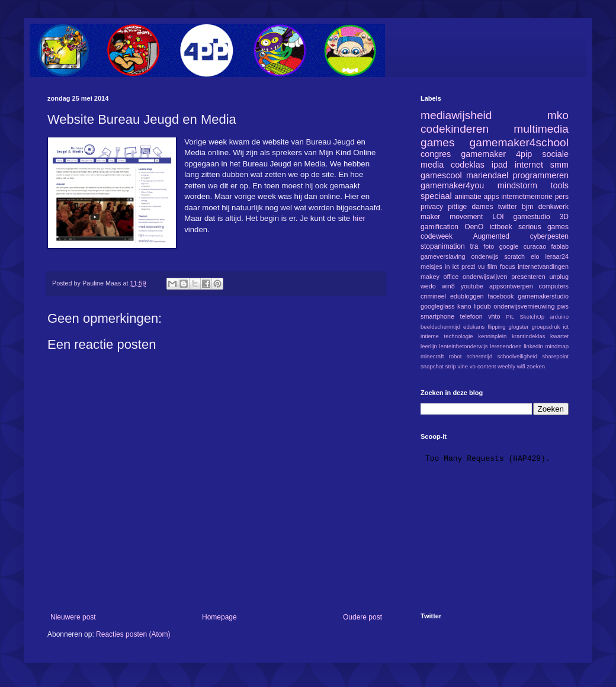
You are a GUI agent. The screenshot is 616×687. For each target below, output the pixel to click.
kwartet (559, 336)
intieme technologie (447, 336)
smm (559, 165)
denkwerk (554, 207)
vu (481, 267)
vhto (494, 316)
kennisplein (492, 336)
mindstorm (517, 185)
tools (560, 185)
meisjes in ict (440, 267)
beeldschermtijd (440, 327)
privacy (432, 207)
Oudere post (362, 617)
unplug (559, 277)
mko (558, 115)
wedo (428, 286)
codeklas (468, 165)
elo (535, 256)
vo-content (483, 366)
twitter (508, 207)
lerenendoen (506, 346)
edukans (474, 327)
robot (455, 356)
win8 (448, 286)
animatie (468, 197)
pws (563, 306)
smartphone (437, 316)
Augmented (491, 236)
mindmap (557, 346)
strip (451, 366)
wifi (521, 366)
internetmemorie (527, 197)
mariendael (487, 175)
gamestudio (532, 217)
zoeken (536, 366)
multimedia (541, 129)
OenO (474, 227)
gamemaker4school (519, 142)
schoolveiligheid (517, 356)
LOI (498, 217)
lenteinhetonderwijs (463, 346)
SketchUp (532, 317)
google (509, 246)
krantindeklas (529, 336)
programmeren (541, 175)
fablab (560, 246)
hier (359, 218)
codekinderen (455, 129)
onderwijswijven (485, 277)
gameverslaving (443, 256)
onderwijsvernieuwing (524, 306)
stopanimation (443, 246)
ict (566, 327)
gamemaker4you (452, 185)
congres (436, 154)
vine (463, 366)
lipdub (482, 306)
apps (491, 197)
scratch (514, 256)
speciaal (436, 196)
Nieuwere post (73, 617)
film (493, 267)
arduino (559, 317)
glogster (519, 327)
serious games (543, 227)
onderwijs (485, 256)
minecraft (432, 356)
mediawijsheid (456, 115)
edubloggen (467, 296)
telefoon (471, 316)
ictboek (501, 227)
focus (508, 267)
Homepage (219, 617)
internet (529, 165)
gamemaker (483, 154)
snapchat (432, 366)
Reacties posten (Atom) (133, 634)
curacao (535, 246)
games (438, 142)
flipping (496, 327)
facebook (500, 296)
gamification (439, 227)
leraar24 (557, 256)
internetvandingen (543, 267)
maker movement (452, 217)
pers (562, 197)
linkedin (533, 346)
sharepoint (555, 356)
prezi (468, 267)
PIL (510, 317)
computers (554, 286)
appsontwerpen (511, 286)
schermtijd (480, 356)
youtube (472, 286)
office (451, 277)
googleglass (438, 306)
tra (474, 246)
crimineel (433, 296)
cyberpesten (549, 236)
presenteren (528, 277)
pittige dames (470, 207)
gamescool (441, 175)
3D (564, 217)
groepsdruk (546, 327)
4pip (524, 154)
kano (464, 306)
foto (489, 246)
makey (430, 277)
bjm (527, 207)
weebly (506, 366)
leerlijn (429, 346)
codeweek (437, 236)
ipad (500, 165)
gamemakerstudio (543, 296)
